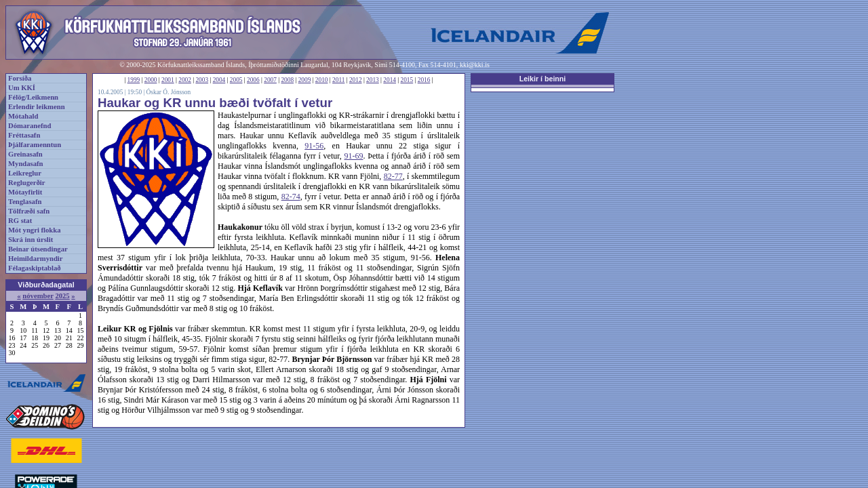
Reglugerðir (26, 183)
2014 (390, 80)
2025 (62, 296)
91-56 (314, 146)
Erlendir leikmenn (37, 107)
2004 (219, 80)
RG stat (20, 221)
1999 (134, 80)
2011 (338, 80)
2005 (236, 80)
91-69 (354, 156)
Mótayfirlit (25, 192)
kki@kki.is (475, 65)
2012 (356, 80)
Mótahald (23, 116)
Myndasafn (26, 164)
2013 (373, 80)
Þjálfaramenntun (35, 145)
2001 (168, 80)
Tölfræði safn (29, 211)
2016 (424, 80)
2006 (253, 80)
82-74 (291, 197)
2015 (407, 80)
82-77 (393, 176)
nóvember (38, 296)
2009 (305, 80)
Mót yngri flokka (35, 230)
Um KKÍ (22, 88)
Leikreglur (25, 173)
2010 (322, 80)
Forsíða (20, 78)
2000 (151, 80)
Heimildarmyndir (36, 259)
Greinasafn (25, 154)
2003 (202, 80)
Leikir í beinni (543, 79)
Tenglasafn (25, 202)
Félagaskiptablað (35, 268)
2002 (185, 80)
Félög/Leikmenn (33, 97)
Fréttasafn (24, 135)
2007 (270, 80)
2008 (287, 80)
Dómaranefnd (29, 126)
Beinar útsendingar (38, 249)
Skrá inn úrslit (31, 240)
